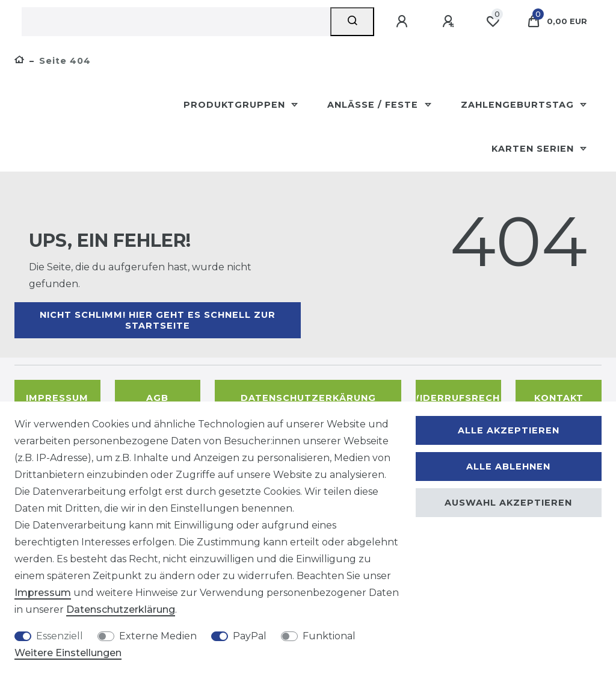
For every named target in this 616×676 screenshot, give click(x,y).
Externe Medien (158, 636)
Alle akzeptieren (509, 430)
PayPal (250, 636)
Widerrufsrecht (459, 398)
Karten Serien (534, 149)
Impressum (57, 398)
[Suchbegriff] (176, 22)
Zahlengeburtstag (519, 105)
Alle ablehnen (508, 467)
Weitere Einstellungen (68, 653)
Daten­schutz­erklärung (121, 609)
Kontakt (559, 398)
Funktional (329, 636)
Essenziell (60, 636)
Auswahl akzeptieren (508, 503)
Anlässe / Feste (374, 105)
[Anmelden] (404, 22)
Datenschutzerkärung (308, 398)
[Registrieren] (450, 22)
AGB (157, 398)
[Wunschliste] (493, 22)
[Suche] (352, 22)
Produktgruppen (236, 105)
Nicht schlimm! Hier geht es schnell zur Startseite (158, 320)
